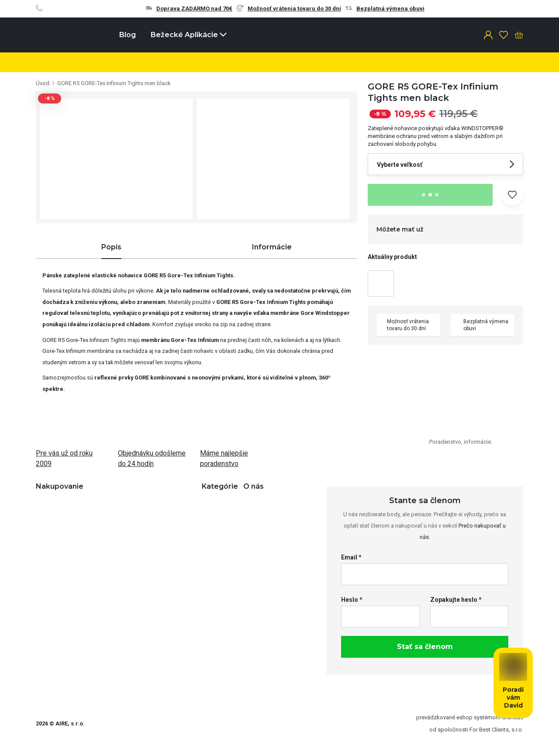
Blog (128, 35)
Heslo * (352, 600)
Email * (351, 557)
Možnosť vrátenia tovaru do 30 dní (289, 9)
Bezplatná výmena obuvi (385, 9)
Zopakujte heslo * (456, 600)
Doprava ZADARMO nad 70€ (189, 9)
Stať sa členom (425, 647)
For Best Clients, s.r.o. (496, 730)
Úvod (43, 83)
